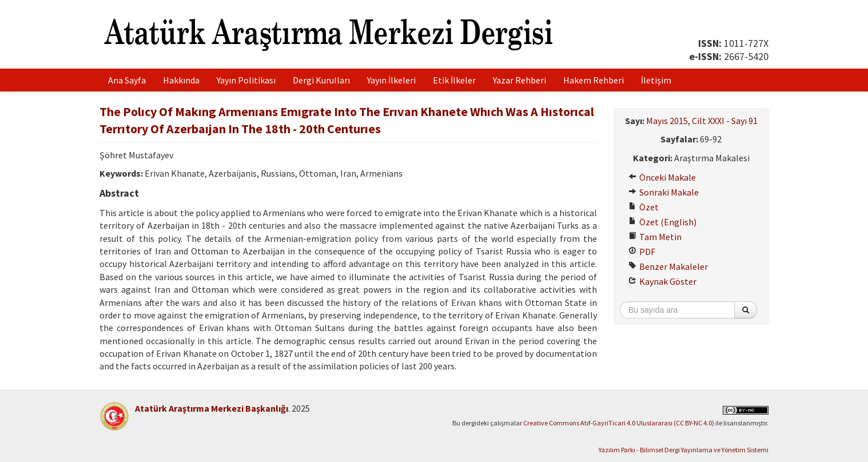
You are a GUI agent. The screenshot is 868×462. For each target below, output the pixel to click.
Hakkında (181, 80)
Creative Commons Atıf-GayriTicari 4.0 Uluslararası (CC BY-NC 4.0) (619, 423)
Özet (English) (662, 222)
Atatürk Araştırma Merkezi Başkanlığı (212, 408)
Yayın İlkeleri (391, 80)
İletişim (656, 80)
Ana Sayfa (127, 80)
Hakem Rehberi (594, 80)
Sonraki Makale (664, 192)
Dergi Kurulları (321, 80)
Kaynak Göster (662, 281)
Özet (644, 207)
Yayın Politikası (246, 80)
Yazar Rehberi (519, 80)
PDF (642, 252)
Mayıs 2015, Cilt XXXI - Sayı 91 (702, 121)
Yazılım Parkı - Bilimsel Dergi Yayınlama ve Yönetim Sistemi (684, 450)
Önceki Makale (662, 177)
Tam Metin (655, 237)
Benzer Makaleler (668, 266)
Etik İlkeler (454, 80)
